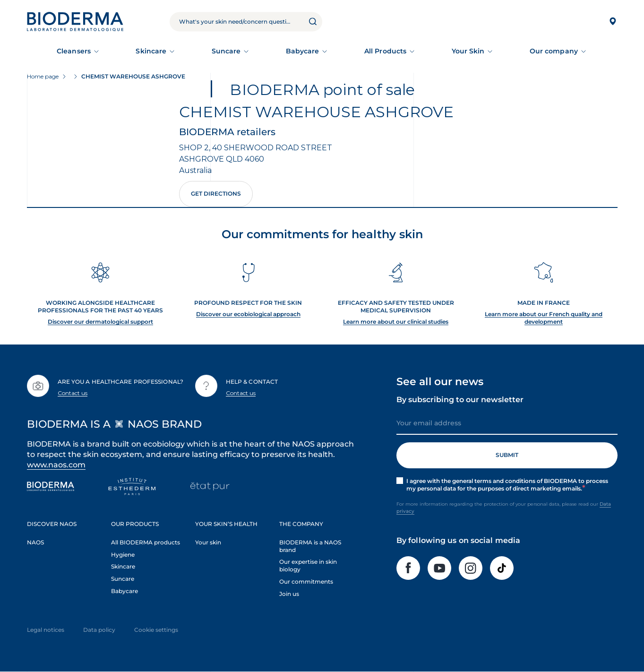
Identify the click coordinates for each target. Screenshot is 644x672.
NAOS (35, 542)
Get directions (216, 194)
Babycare (303, 51)
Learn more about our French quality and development (544, 318)
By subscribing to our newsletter (460, 400)
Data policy (99, 630)
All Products (385, 51)
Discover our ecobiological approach (248, 314)
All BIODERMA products (146, 542)
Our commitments (306, 582)
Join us (289, 594)
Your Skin (468, 51)
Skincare (151, 51)
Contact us (73, 393)
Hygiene (123, 555)
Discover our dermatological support (100, 322)
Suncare (226, 51)
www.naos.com (56, 465)
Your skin (208, 542)
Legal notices (46, 630)
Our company (554, 51)
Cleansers (74, 51)
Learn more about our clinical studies (396, 322)
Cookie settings (156, 630)
